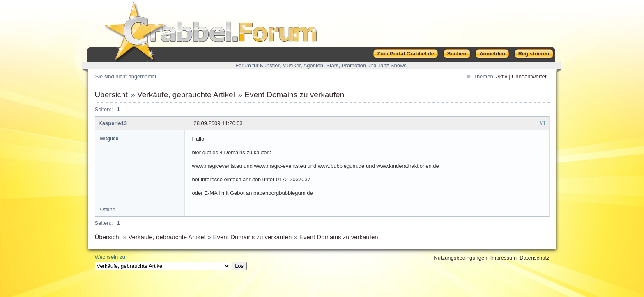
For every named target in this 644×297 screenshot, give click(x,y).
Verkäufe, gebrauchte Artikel (186, 95)
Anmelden (492, 54)
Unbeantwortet (529, 77)
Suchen (457, 54)
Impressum (504, 258)
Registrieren (534, 54)
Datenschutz (534, 258)
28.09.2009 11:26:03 (218, 123)
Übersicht (111, 95)
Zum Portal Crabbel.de (406, 54)
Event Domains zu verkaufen (294, 95)
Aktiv (501, 77)
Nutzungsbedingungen (460, 258)
